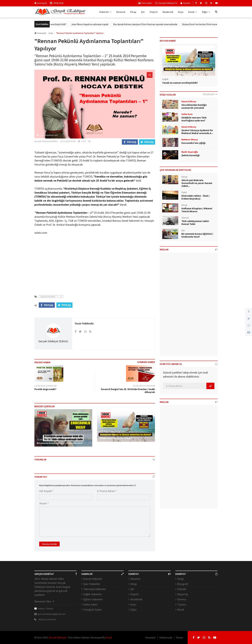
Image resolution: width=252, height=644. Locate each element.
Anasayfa (40, 33)
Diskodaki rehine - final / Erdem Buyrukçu (196, 197)
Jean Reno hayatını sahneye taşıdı (98, 24)
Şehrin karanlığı (191, 155)
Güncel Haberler (93, 579)
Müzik (181, 610)
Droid (109, 637)
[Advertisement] (95, 263)
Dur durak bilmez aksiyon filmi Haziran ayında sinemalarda (154, 24)
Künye (180, 637)
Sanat (193, 12)
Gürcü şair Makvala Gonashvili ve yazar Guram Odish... (197, 183)
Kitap (133, 12)
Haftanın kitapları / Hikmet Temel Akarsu (197, 210)
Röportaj (183, 594)
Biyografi (183, 584)
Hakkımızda (166, 637)
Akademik (168, 12)
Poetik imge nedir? (45, 389)
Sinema (182, 599)
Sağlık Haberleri (93, 594)
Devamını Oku (44, 601)
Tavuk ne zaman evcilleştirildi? (58, 24)
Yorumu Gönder (49, 544)
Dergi (180, 579)
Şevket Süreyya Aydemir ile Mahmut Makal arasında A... (197, 132)
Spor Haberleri (92, 584)
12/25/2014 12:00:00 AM (144, 386)
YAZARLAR (210, 94)
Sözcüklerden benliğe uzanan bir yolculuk (194, 106)
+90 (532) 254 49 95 (47, 619)
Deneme (121, 12)
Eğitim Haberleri (93, 599)
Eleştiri (154, 12)
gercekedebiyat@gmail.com (52, 614)
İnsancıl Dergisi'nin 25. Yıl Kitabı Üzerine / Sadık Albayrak (128, 391)
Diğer (206, 12)
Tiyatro (182, 604)
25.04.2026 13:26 (107, 435)
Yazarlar (185, 3)
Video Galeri (90, 604)
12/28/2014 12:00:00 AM (45, 386)
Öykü (133, 610)
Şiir (143, 12)
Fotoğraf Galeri (92, 610)
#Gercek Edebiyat (48, 297)
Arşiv (181, 12)
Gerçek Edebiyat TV (166, 3)
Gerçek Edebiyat (58, 637)
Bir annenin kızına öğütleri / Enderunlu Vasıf (60, 443)
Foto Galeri (145, 3)
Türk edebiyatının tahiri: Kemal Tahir (195, 222)
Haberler (105, 12)
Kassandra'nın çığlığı (194, 143)
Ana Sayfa (41, 3)
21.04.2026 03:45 (45, 439)
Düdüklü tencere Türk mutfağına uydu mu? (194, 119)
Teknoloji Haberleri (95, 589)
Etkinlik (182, 589)
